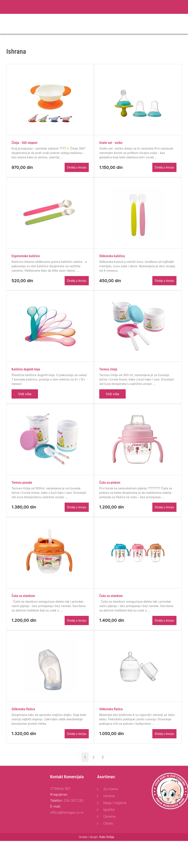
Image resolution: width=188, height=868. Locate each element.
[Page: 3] (103, 771)
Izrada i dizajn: (97, 851)
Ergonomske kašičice (26, 261)
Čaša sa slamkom (23, 607)
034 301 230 (73, 814)
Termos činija (108, 376)
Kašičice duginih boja (26, 376)
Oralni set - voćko (111, 145)
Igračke (109, 824)
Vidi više (25, 401)
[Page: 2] (94, 771)
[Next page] (111, 768)
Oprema (109, 830)
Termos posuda (22, 492)
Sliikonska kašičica (112, 261)
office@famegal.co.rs (67, 826)
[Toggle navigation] (182, 24)
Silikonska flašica (23, 723)
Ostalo (108, 837)
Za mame (110, 803)
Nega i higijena (115, 817)
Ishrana (109, 810)
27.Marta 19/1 (60, 802)
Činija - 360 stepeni (24, 145)
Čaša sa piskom (110, 492)
